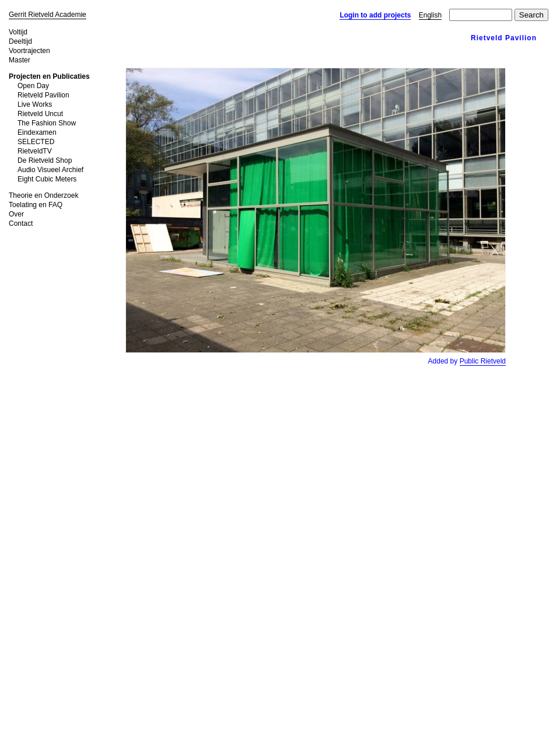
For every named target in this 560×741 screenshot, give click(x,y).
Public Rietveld (483, 361)
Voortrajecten (29, 51)
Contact (21, 223)
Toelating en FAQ (36, 205)
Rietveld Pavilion (43, 95)
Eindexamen (37, 132)
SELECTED (36, 142)
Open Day (33, 86)
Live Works (35, 104)
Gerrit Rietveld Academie (48, 15)
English (430, 15)
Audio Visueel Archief (50, 170)
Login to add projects (375, 15)
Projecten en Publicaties (49, 76)
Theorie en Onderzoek (43, 195)
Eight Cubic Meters (47, 179)
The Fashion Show (47, 123)
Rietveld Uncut (40, 114)
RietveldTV (35, 151)
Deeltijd (20, 41)
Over (16, 214)
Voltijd (18, 32)
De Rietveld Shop (45, 160)
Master (20, 60)
